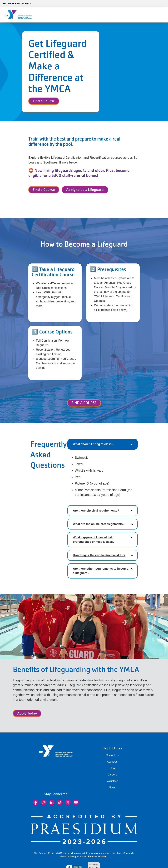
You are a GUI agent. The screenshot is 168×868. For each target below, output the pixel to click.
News (112, 788)
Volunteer (112, 781)
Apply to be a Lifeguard (85, 190)
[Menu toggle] (163, 14)
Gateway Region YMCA (17, 3)
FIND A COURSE (84, 403)
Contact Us (112, 755)
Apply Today (27, 713)
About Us (112, 762)
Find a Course (44, 101)
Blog (112, 768)
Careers (112, 775)
